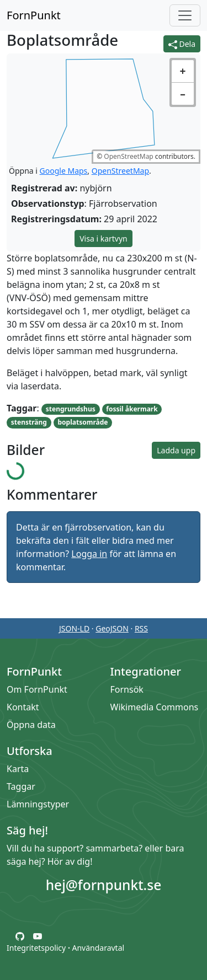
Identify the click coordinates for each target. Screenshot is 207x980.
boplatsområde (83, 422)
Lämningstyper (38, 804)
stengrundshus (71, 409)
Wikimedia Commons (155, 707)
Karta (18, 769)
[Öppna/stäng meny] (185, 15)
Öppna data (31, 725)
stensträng (29, 422)
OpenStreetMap (128, 156)
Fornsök (127, 689)
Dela (182, 44)
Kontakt (23, 707)
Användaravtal (98, 948)
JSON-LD (74, 628)
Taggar (21, 786)
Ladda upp (176, 450)
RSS (141, 628)
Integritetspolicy (36, 948)
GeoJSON (112, 628)
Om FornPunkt (37, 689)
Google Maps (64, 171)
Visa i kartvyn (104, 239)
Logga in (89, 554)
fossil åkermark (132, 409)
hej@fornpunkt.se (104, 885)
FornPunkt (34, 15)
